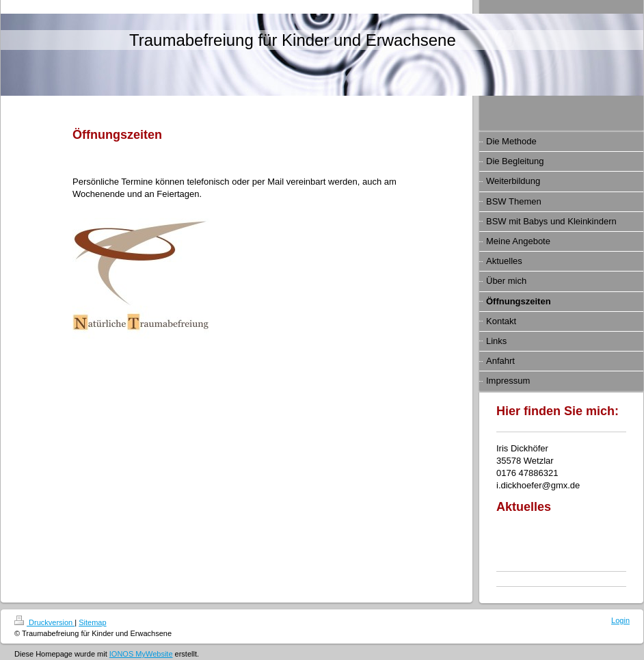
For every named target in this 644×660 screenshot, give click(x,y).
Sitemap (92, 622)
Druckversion (44, 622)
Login (620, 620)
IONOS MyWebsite (141, 654)
